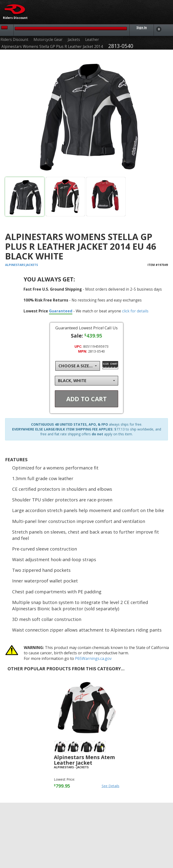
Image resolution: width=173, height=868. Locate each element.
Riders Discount (14, 40)
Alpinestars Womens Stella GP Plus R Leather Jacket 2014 (52, 47)
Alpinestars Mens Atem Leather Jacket (84, 760)
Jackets (74, 40)
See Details (111, 786)
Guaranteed (61, 311)
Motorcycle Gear (48, 40)
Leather (92, 40)
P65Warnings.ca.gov (93, 658)
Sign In (142, 27)
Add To (86, 399)
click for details (135, 311)
